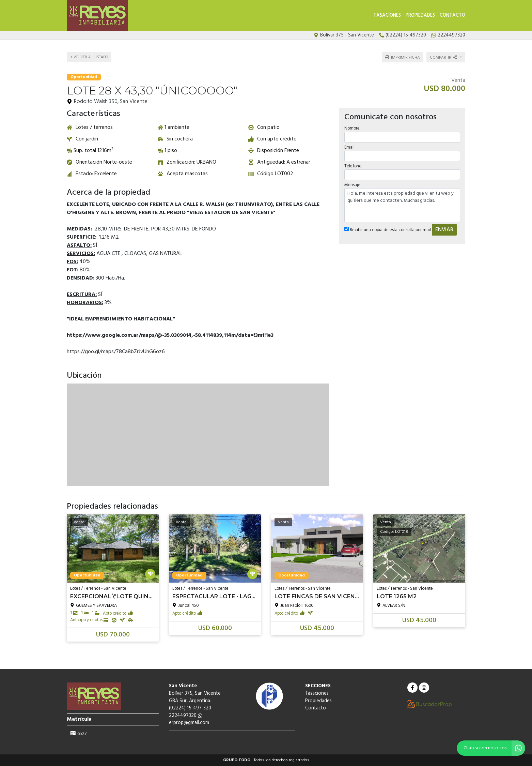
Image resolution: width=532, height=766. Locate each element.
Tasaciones (387, 16)
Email (349, 147)
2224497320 (186, 716)
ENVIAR (444, 230)
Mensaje (352, 185)
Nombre (352, 128)
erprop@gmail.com (189, 723)
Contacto (452, 16)
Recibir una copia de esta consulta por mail (388, 230)
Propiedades (420, 16)
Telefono (353, 166)
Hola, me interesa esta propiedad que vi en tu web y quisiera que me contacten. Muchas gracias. (402, 205)
